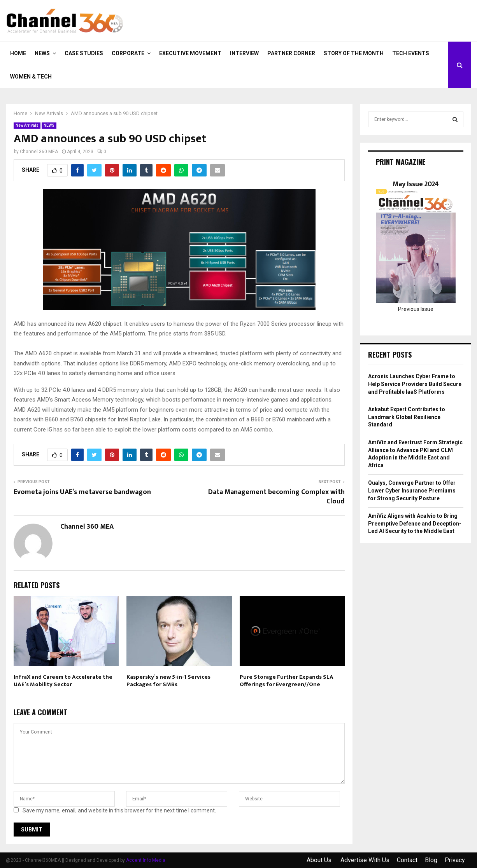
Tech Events (411, 53)
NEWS (42, 53)
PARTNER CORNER (291, 53)
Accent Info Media (146, 860)
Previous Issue (416, 309)
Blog (431, 860)
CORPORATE (128, 53)
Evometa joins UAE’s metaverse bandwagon (82, 492)
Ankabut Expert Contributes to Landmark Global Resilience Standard (407, 417)
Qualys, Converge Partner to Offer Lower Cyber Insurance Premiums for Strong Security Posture (412, 490)
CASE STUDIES (84, 53)
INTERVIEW (244, 53)
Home (18, 53)
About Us (320, 860)
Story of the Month (354, 53)
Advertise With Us (365, 860)
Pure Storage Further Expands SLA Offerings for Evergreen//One (287, 681)
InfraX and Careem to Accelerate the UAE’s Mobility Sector (63, 681)
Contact (407, 860)
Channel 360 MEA (39, 152)
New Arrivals (27, 125)
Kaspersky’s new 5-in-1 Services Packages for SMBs (168, 681)
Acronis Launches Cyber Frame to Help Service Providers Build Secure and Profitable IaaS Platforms (415, 384)
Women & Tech (31, 77)
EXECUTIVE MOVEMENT (190, 53)
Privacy (455, 860)
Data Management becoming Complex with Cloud (276, 497)
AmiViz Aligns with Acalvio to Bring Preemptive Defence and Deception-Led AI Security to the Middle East (415, 523)
